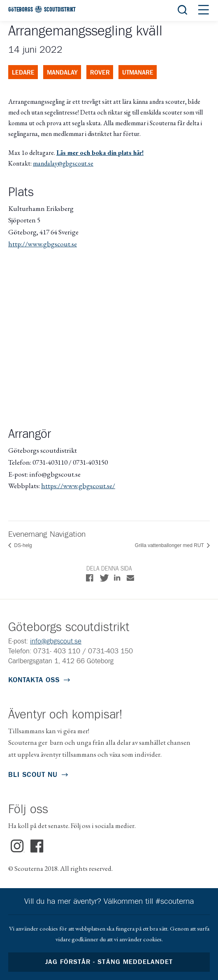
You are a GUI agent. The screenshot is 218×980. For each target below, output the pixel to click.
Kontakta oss (34, 680)
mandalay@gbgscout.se (63, 163)
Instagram (17, 847)
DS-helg (22, 545)
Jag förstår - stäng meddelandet (109, 962)
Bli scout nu (33, 775)
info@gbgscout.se (56, 642)
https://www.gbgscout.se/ (78, 486)
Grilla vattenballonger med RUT (170, 545)
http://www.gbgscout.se (43, 244)
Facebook (37, 847)
